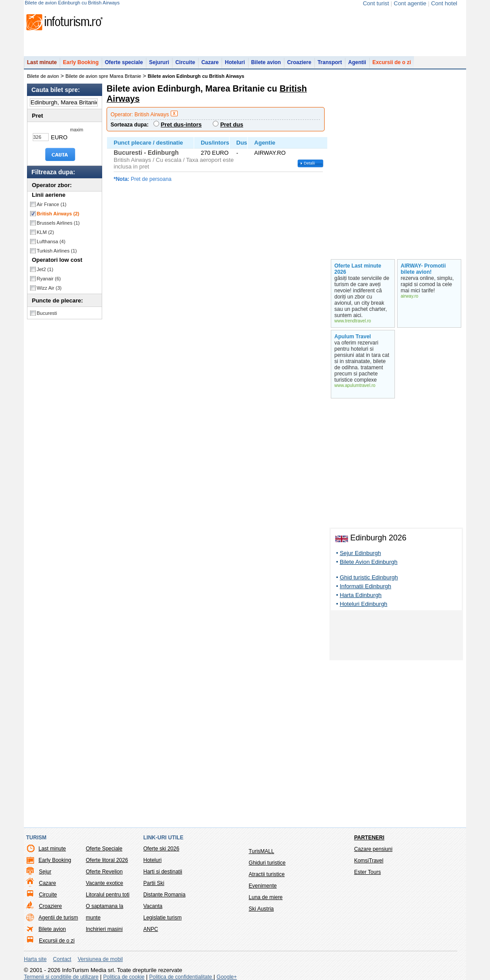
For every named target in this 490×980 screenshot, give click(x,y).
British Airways (58, 214)
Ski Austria (261, 909)
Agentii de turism (58, 918)
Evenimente (262, 886)
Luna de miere (266, 897)
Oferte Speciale (104, 849)
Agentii (357, 62)
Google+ (227, 977)
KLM (45, 232)
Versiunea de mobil (100, 959)
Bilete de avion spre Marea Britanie (103, 76)
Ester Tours (367, 872)
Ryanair (49, 279)
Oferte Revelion (104, 872)
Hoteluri (235, 62)
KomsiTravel (369, 861)
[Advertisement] (396, 637)
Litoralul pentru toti (108, 895)
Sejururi (159, 62)
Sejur (45, 872)
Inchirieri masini (104, 929)
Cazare (210, 62)
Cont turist (376, 3)
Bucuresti (47, 313)
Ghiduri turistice (267, 863)
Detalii (309, 163)
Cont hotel (444, 3)
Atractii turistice (266, 874)
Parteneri (369, 838)
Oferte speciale (124, 62)
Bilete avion (266, 62)
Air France (52, 204)
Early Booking (81, 62)
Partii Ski (154, 883)
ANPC (151, 929)
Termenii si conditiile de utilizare (61, 977)
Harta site (35, 959)
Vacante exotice (105, 883)
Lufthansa (51, 241)
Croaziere (299, 62)
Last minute (42, 62)
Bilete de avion (43, 76)
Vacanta (153, 906)
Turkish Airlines (57, 251)
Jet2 (45, 269)
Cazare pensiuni (373, 849)
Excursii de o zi (392, 62)
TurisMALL (261, 851)
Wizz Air (49, 288)
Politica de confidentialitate (181, 977)
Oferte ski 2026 (161, 849)
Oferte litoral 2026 (107, 860)
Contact (62, 959)
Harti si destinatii (163, 872)
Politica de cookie (124, 977)
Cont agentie (410, 3)
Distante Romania (164, 895)
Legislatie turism (163, 918)
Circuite (185, 62)
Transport (330, 62)
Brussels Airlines (58, 223)
